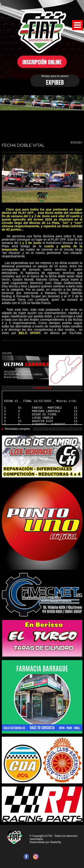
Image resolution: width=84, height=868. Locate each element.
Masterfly (56, 842)
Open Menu (78, 25)
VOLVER (7, 353)
